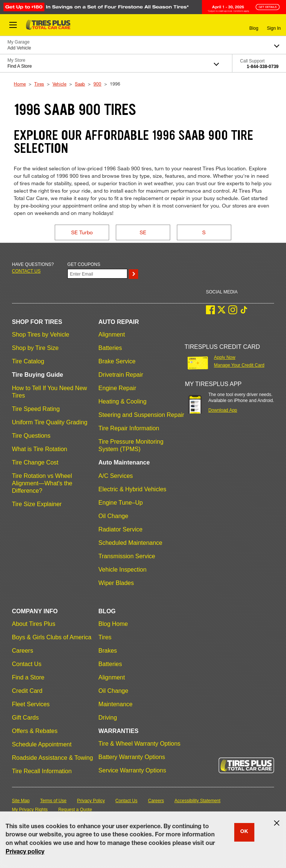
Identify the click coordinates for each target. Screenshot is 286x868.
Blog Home (113, 624)
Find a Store (28, 677)
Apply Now (225, 357)
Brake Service (117, 361)
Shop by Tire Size (35, 348)
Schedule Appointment (42, 744)
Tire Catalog (28, 361)
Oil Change (113, 516)
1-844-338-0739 (263, 67)
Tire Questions (31, 436)
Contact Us (27, 664)
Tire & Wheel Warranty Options (139, 744)
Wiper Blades (116, 583)
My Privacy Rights (30, 810)
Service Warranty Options (132, 770)
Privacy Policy (91, 801)
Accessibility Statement (198, 801)
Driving (108, 718)
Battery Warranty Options (132, 757)
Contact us (26, 271)
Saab (80, 84)
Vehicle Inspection (122, 570)
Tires (39, 84)
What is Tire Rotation (40, 449)
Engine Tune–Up (120, 503)
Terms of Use (53, 801)
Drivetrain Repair (121, 375)
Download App (223, 410)
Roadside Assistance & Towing (53, 758)
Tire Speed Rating (36, 409)
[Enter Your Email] (98, 274)
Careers (23, 651)
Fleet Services (31, 704)
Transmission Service (127, 556)
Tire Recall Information (42, 771)
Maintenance (115, 704)
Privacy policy (25, 852)
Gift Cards (25, 718)
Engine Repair (117, 388)
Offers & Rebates (35, 731)
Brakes (108, 651)
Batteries (110, 348)
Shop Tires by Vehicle (41, 335)
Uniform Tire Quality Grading (50, 422)
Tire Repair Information (129, 428)
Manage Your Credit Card (239, 365)
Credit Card (27, 691)
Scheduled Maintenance (130, 543)
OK (244, 832)
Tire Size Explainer (37, 504)
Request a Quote (75, 810)
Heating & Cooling (122, 401)
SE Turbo (82, 232)
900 (97, 84)
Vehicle (59, 84)
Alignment (112, 335)
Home (20, 84)
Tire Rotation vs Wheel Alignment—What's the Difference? (42, 483)
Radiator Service (120, 529)
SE (143, 232)
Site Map (21, 801)
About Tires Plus (34, 624)
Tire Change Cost (35, 462)
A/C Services (115, 476)
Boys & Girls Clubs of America (52, 637)
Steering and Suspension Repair (141, 415)
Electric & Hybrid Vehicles (132, 489)
